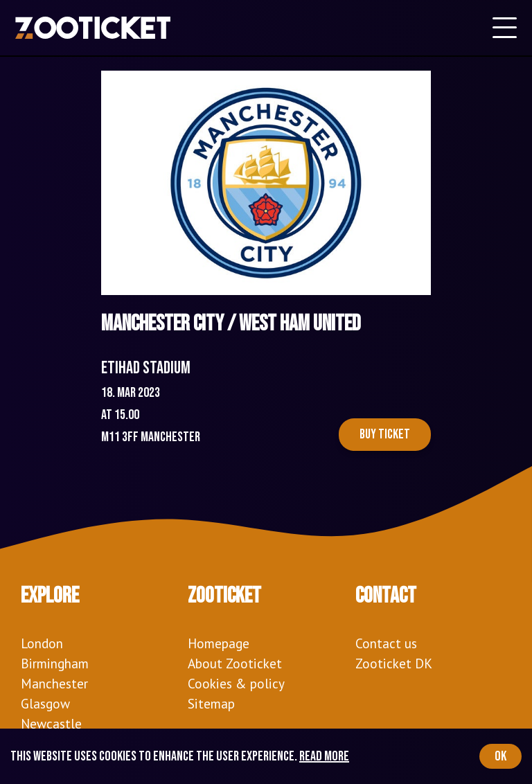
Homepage (219, 643)
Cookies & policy (236, 683)
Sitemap (211, 703)
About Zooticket (235, 663)
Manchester (54, 683)
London (42, 643)
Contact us (386, 643)
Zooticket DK (394, 663)
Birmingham (55, 663)
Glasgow (45, 703)
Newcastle (51, 723)
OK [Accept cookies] (500, 756)
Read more (324, 756)
